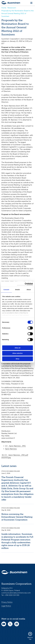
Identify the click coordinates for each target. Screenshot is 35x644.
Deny (17, 359)
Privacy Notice (7, 602)
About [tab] (29, 289)
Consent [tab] (6, 289)
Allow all (17, 348)
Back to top (30, 636)
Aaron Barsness (11, 449)
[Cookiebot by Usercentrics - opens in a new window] (25, 284)
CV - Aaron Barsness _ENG (15, 446)
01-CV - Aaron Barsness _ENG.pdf (15, 455)
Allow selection (17, 353)
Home (4, 8)
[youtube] (4, 625)
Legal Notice (6, 606)
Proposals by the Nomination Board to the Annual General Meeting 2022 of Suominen (17, 13)
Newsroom (12, 8)
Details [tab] (18, 289)
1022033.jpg (6, 457)
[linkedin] (17, 625)
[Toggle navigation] (31, 3)
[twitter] (10, 625)
